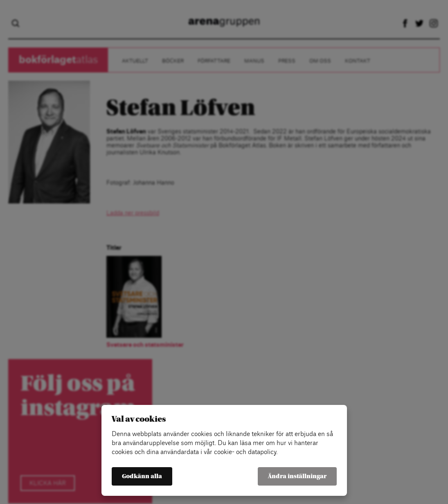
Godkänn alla (142, 476)
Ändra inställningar (297, 476)
